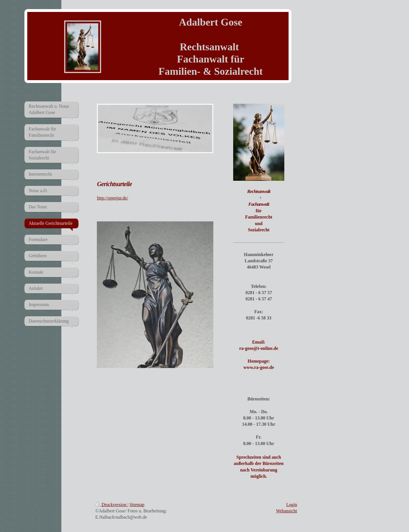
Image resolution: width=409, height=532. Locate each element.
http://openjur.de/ (112, 198)
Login (292, 505)
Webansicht (287, 511)
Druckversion (111, 505)
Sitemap (137, 505)
